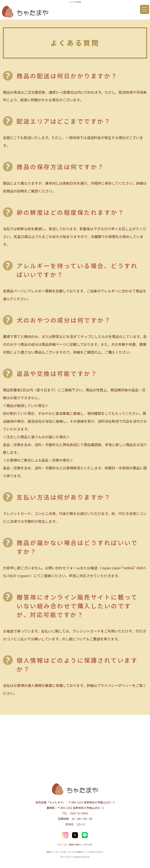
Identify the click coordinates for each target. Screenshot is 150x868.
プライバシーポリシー (115, 685)
